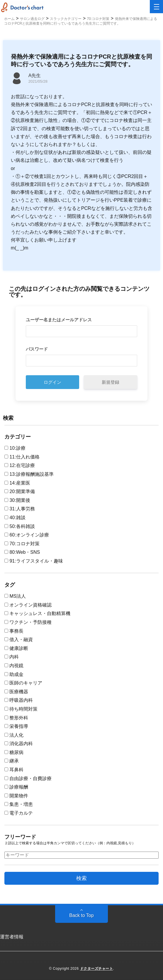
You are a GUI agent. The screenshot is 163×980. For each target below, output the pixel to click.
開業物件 (16, 796)
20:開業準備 (20, 491)
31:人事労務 (20, 509)
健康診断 (16, 648)
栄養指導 (16, 726)
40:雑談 (15, 518)
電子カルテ (19, 813)
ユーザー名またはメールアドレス (59, 320)
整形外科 (16, 718)
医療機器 (16, 692)
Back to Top (81, 915)
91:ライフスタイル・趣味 (34, 561)
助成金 (14, 674)
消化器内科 (19, 744)
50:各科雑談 (20, 526)
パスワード (37, 349)
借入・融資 (19, 640)
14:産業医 (17, 483)
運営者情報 (12, 937)
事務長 (14, 631)
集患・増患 (19, 804)
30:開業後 (17, 500)
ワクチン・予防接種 (28, 622)
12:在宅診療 (20, 465)
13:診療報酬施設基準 (29, 474)
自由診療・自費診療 (28, 778)
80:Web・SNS (22, 552)
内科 (12, 657)
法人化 (14, 735)
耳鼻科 (14, 770)
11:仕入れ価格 (22, 457)
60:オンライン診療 (27, 535)
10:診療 (15, 448)
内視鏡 (14, 666)
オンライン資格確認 (28, 605)
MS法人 (15, 596)
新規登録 (111, 382)
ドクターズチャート (97, 969)
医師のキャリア (23, 683)
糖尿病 (14, 752)
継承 (12, 761)
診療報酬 (16, 787)
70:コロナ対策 (22, 544)
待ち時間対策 (21, 709)
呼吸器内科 (19, 700)
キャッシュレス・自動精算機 (37, 613)
